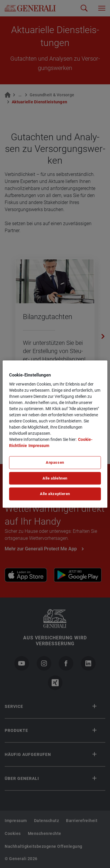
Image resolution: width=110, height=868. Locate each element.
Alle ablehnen (55, 478)
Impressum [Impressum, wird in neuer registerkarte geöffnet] (39, 446)
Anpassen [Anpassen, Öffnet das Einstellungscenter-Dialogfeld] (55, 462)
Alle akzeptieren (55, 494)
